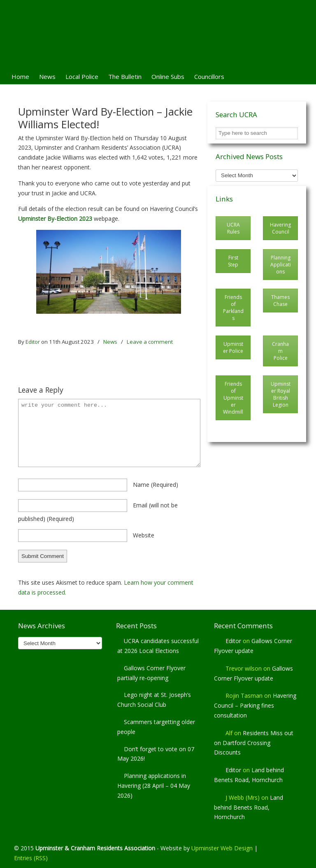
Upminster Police (233, 347)
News (110, 342)
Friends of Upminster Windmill (233, 398)
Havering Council (280, 228)
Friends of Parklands (233, 308)
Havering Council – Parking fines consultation (255, 705)
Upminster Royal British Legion (281, 394)
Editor (33, 342)
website (144, 535)
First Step (233, 261)
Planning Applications (281, 265)
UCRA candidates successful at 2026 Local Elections (158, 646)
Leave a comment (150, 342)
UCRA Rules (233, 228)
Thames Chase (280, 301)
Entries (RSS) (31, 858)
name (156, 485)
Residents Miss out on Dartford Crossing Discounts (254, 743)
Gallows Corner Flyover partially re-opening (151, 673)
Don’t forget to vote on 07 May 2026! (156, 754)
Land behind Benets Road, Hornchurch (249, 807)
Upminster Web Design (222, 848)
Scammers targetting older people (156, 727)
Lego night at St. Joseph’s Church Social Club (154, 700)
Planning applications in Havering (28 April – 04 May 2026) (154, 786)
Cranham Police (280, 351)
